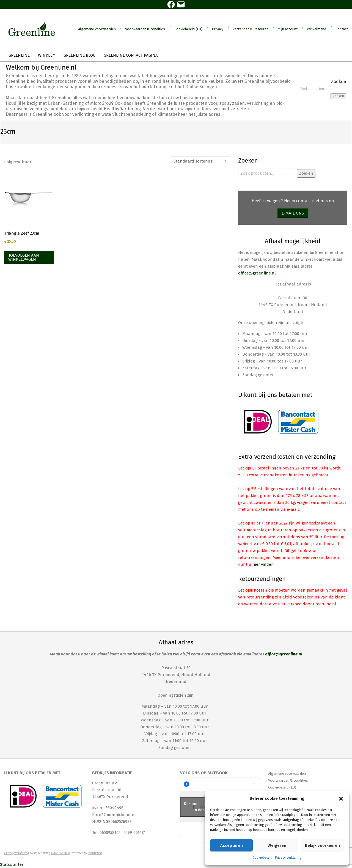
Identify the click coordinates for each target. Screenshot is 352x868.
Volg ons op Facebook (204, 773)
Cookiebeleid (262, 858)
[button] (341, 799)
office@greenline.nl (257, 273)
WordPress (95, 853)
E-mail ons (293, 213)
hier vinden (263, 564)
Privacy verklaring (288, 858)
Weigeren (277, 845)
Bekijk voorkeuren (322, 845)
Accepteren (232, 845)
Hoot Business (61, 853)
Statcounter (12, 864)
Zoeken (338, 96)
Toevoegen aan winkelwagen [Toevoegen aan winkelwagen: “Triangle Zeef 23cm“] (24, 257)
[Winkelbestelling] (201, 161)
